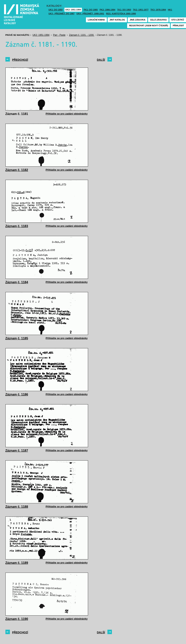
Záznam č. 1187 (17, 451)
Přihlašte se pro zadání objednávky (67, 114)
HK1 (170, 10)
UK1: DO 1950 (56, 10)
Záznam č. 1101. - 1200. (82, 35)
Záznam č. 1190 (17, 619)
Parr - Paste (59, 35)
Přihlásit (178, 26)
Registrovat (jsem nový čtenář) (149, 26)
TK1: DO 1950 (124, 10)
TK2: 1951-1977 (141, 10)
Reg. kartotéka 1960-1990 (121, 14)
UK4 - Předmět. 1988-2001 (90, 14)
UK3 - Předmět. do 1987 (62, 14)
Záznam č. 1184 (17, 282)
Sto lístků (178, 20)
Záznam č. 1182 (17, 170)
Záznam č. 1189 (17, 563)
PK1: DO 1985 (91, 10)
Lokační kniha (96, 20)
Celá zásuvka (158, 20)
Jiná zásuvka (138, 20)
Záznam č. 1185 (17, 338)
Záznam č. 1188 (17, 507)
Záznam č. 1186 (17, 394)
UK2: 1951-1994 (73, 10)
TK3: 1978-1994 (158, 10)
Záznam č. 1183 (17, 226)
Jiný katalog (117, 20)
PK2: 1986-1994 (108, 10)
